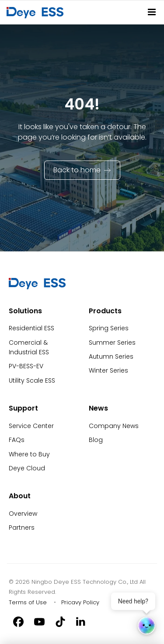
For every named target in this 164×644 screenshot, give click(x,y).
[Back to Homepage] (37, 12)
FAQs (17, 440)
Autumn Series (111, 356)
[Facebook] (18, 621)
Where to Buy (29, 454)
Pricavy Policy (80, 602)
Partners (22, 528)
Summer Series (112, 343)
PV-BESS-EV (26, 366)
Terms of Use (28, 602)
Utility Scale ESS (32, 380)
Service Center (31, 426)
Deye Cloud (27, 468)
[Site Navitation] (152, 12)
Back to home (77, 170)
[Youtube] (39, 621)
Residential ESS (31, 328)
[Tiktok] (60, 621)
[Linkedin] (81, 621)
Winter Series (108, 370)
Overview (23, 514)
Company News (114, 426)
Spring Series (109, 328)
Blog (96, 440)
